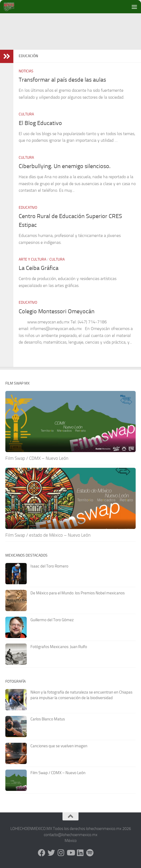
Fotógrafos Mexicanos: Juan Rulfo (59, 647)
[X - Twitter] (51, 853)
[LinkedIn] (80, 853)
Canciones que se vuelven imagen (59, 746)
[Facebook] (42, 853)
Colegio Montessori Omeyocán (57, 311)
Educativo (28, 208)
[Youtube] (70, 853)
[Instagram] (61, 853)
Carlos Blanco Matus (48, 719)
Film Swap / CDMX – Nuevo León (37, 458)
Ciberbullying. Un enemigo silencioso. (65, 166)
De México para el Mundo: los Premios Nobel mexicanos (78, 593)
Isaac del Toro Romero (49, 566)
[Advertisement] (73, 56)
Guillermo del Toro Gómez (52, 620)
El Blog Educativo (40, 123)
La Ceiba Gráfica (39, 268)
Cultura (26, 114)
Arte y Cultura (32, 259)
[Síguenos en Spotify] (90, 853)
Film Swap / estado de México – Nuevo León (48, 535)
